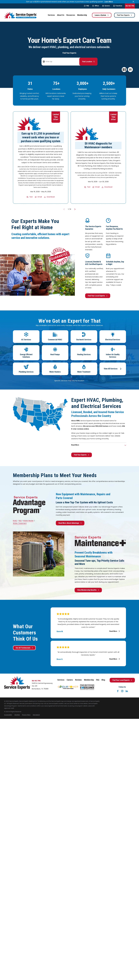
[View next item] (75, 209)
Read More (115, 631)
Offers (96, 6)
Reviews (78, 680)
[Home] (20, 15)
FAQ (86, 6)
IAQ (20, 521)
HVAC (15, 521)
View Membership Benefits (88, 590)
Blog (103, 680)
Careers (106, 6)
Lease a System (102, 15)
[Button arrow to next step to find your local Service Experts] (88, 62)
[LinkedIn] (127, 691)
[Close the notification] (133, 2)
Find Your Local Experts (98, 296)
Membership (89, 680)
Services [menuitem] (51, 15)
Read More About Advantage (70, 523)
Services (61, 680)
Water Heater (28, 521)
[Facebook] (118, 691)
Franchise (118, 6)
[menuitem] (8, 715)
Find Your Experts (125, 15)
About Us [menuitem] (61, 15)
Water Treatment (20, 523)
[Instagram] (122, 691)
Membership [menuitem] (82, 15)
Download (51, 197)
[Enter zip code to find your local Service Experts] (61, 62)
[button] (130, 70)
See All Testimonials (24, 648)
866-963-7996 (130, 6)
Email (40, 197)
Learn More (109, 2)
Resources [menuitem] (71, 15)
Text (31, 197)
